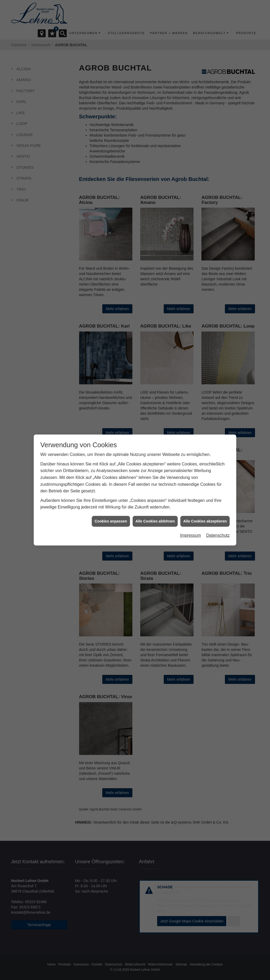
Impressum (191, 532)
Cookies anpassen (111, 517)
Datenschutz (218, 532)
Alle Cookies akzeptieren (205, 517)
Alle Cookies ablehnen (155, 517)
